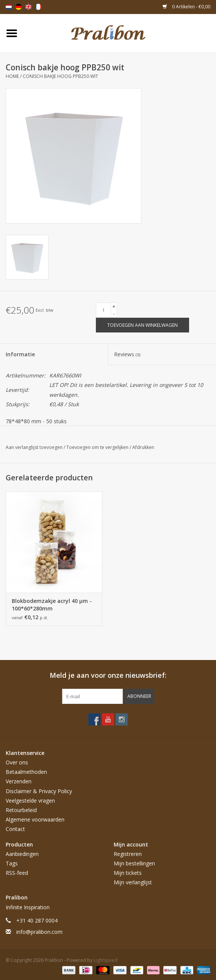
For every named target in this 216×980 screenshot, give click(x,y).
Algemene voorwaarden (35, 819)
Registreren (128, 854)
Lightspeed (106, 960)
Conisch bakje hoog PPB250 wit (60, 76)
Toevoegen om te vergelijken (98, 447)
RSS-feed (17, 873)
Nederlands (9, 7)
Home (12, 76)
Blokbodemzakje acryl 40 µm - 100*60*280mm (52, 605)
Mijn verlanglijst (133, 882)
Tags (12, 863)
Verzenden (19, 781)
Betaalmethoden (26, 772)
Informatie (20, 354)
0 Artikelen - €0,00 (186, 7)
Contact (15, 829)
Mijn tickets (128, 873)
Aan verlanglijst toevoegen (35, 447)
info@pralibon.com (39, 932)
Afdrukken (143, 447)
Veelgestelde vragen (30, 801)
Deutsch (19, 7)
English (28, 7)
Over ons (17, 762)
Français (38, 7)
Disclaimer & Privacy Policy (39, 791)
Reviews (127, 354)
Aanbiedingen (22, 854)
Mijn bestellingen (134, 863)
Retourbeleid (21, 810)
